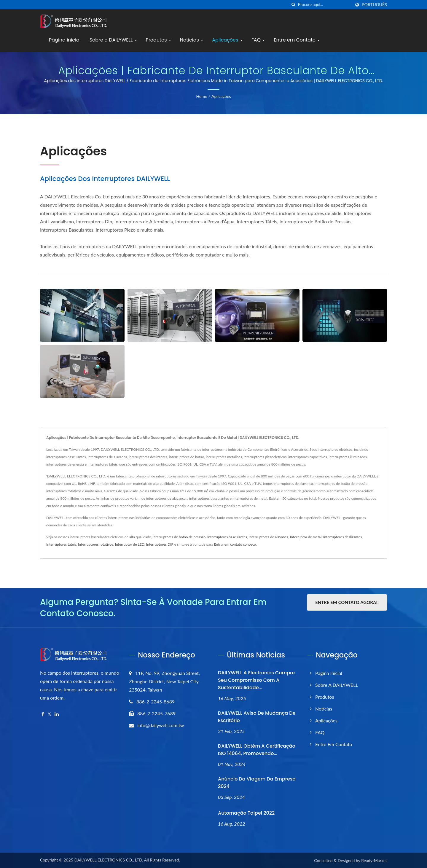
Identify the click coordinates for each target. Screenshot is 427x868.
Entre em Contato (297, 40)
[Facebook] (43, 714)
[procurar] (294, 5)
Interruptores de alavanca (269, 537)
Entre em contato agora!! (347, 602)
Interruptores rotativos (96, 544)
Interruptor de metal (306, 537)
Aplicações (227, 40)
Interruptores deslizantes (342, 537)
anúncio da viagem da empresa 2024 (257, 783)
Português (374, 5)
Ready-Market (374, 860)
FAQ (258, 40)
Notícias (192, 40)
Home (201, 96)
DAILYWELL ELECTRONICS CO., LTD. (109, 860)
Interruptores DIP (160, 544)
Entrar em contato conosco (235, 544)
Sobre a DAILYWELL (113, 40)
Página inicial (65, 40)
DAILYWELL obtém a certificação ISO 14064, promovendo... (257, 750)
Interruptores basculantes (227, 537)
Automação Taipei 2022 (246, 813)
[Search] (324, 5)
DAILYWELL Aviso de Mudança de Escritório (257, 717)
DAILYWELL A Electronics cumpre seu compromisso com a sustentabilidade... (256, 680)
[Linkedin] (57, 714)
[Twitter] (49, 714)
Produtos (158, 40)
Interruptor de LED (130, 544)
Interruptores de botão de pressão (179, 537)
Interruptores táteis (61, 544)
